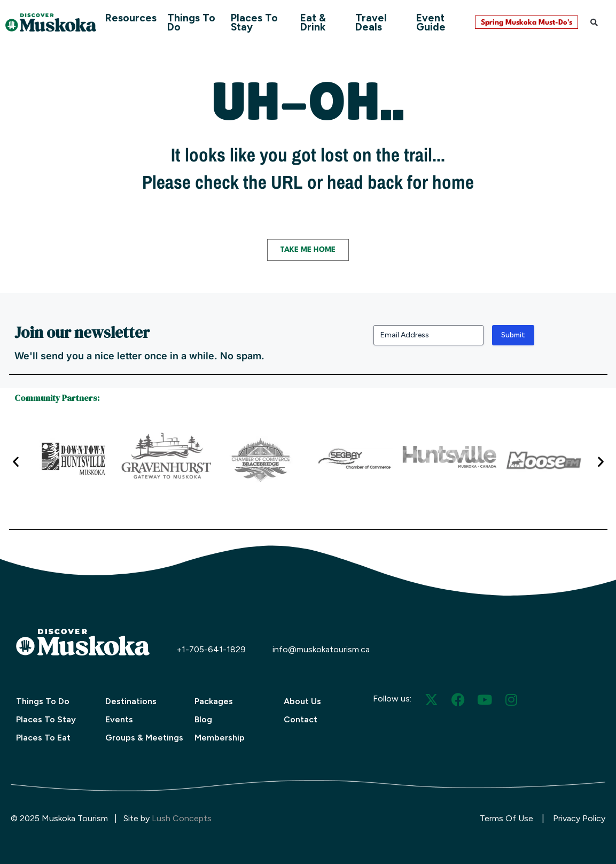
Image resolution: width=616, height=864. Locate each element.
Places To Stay (254, 22)
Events (119, 719)
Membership (220, 738)
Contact (301, 719)
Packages (214, 701)
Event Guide (431, 22)
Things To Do (191, 22)
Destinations (131, 701)
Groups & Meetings (144, 738)
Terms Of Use (506, 818)
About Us (302, 701)
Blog (203, 719)
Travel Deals (371, 22)
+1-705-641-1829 (211, 649)
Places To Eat (43, 738)
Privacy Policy (579, 818)
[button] (594, 22)
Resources (131, 18)
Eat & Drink (313, 22)
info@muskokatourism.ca (321, 649)
